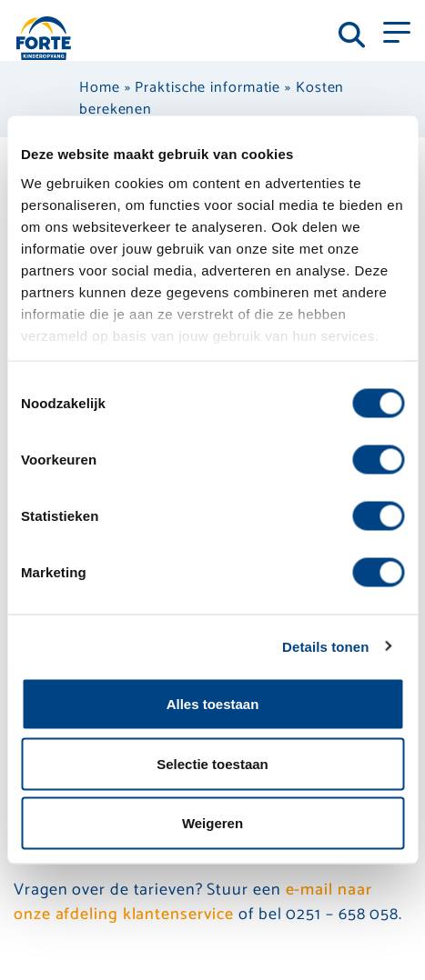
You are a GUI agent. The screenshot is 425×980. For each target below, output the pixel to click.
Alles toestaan (213, 704)
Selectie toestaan (212, 763)
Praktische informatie (207, 88)
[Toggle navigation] (397, 31)
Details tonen (325, 646)
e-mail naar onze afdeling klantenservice (192, 902)
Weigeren (212, 823)
